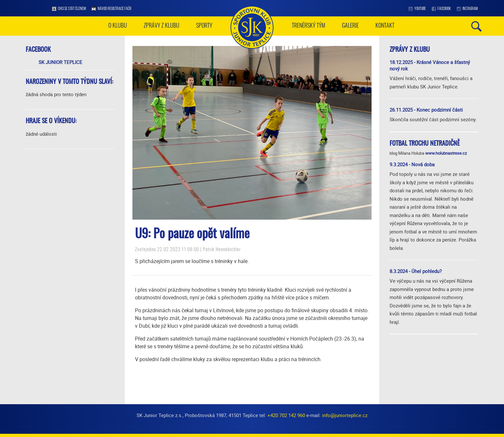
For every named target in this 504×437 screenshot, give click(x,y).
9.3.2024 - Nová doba (412, 164)
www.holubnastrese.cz (446, 153)
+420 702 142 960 (286, 415)
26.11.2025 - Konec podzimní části (426, 110)
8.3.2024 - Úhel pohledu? (416, 271)
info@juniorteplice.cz (345, 415)
